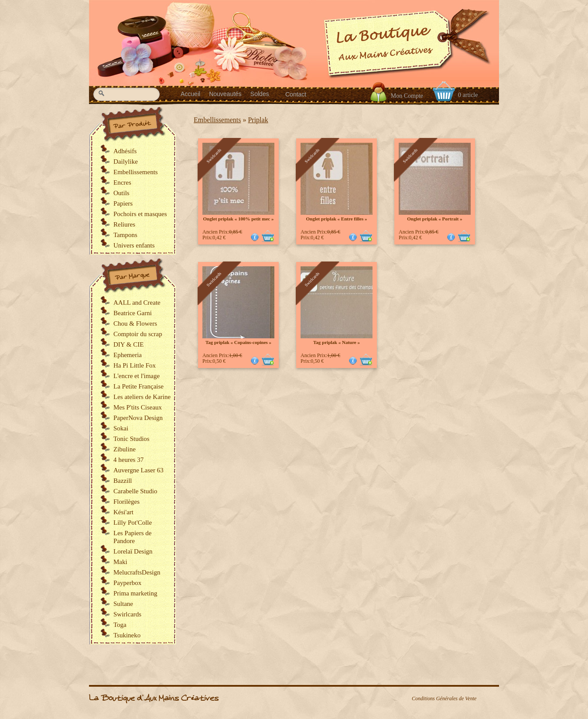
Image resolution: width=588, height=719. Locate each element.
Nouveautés (225, 94)
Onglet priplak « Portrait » (435, 219)
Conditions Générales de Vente (444, 698)
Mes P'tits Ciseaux (138, 407)
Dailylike (126, 162)
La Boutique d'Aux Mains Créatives (154, 698)
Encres (122, 182)
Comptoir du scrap (138, 334)
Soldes (260, 94)
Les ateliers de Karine (142, 397)
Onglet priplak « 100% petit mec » (239, 219)
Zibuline (125, 449)
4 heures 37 (128, 460)
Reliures (124, 224)
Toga (120, 625)
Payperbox (127, 583)
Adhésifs (125, 151)
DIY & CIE (128, 344)
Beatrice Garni (133, 313)
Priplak (258, 120)
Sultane (123, 604)
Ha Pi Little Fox (135, 365)
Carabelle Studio (135, 491)
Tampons (125, 235)
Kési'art (123, 512)
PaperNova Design (138, 418)
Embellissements (217, 120)
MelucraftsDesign (137, 572)
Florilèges (126, 502)
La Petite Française (138, 386)
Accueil (190, 94)
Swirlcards (127, 614)
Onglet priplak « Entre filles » (336, 219)
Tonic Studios (132, 439)
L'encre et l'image (137, 376)
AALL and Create (137, 303)
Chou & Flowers (135, 323)
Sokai (121, 428)
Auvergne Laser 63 (138, 470)
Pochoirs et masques (140, 214)
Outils (121, 193)
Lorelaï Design (133, 551)
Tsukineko (127, 635)
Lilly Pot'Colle (133, 523)
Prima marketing (135, 593)
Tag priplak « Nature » (337, 342)
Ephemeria (128, 355)
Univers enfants (134, 245)
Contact (296, 94)
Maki (120, 562)
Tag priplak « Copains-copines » (238, 342)
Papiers (123, 203)
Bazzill (123, 481)
